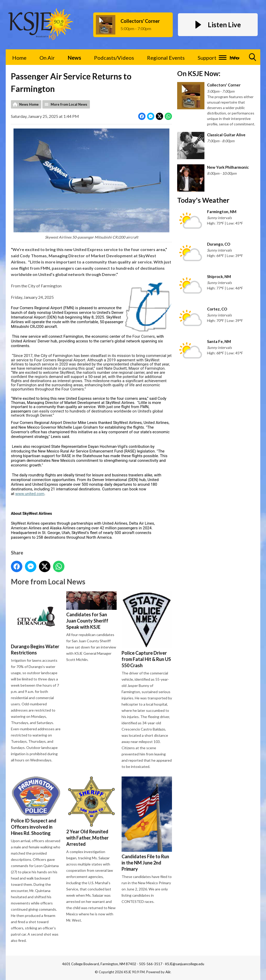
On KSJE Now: (199, 73)
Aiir (168, 972)
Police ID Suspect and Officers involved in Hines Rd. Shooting (36, 806)
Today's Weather (203, 200)
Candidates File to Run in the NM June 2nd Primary (147, 824)
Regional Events (166, 58)
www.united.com (30, 494)
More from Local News (69, 104)
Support (207, 58)
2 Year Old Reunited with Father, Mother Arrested (91, 812)
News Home (29, 104)
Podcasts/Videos (114, 58)
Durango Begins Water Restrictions (36, 623)
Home (19, 58)
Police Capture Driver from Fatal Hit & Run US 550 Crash (147, 630)
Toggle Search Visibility (253, 59)
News (74, 58)
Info (234, 58)
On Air (47, 58)
